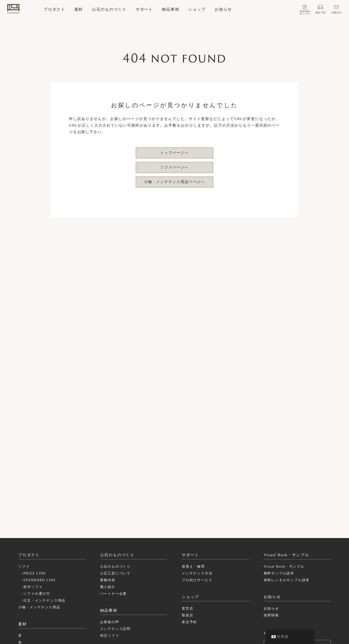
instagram (207, 607)
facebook (206, 612)
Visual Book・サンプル (284, 499)
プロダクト (54, 10)
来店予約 (189, 555)
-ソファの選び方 (36, 526)
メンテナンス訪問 (115, 561)
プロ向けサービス (197, 513)
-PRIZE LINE (34, 506)
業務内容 (108, 513)
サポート (144, 10)
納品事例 (171, 10)
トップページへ (174, 153)
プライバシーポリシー (277, 607)
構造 (22, 582)
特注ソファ (110, 568)
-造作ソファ (32, 519)
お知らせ (223, 10)
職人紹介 (108, 519)
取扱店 (187, 548)
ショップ (197, 10)
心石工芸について (115, 506)
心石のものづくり (109, 10)
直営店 (187, 541)
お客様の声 (110, 555)
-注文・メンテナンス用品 (44, 533)
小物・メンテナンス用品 (39, 540)
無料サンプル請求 (279, 506)
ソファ (24, 499)
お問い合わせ (275, 566)
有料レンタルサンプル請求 (287, 513)
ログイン (300, 576)
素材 (79, 10)
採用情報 (271, 548)
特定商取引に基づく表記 (279, 612)
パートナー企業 (114, 526)
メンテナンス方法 (197, 506)
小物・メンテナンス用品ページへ (174, 182)
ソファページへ (174, 167)
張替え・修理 (193, 499)
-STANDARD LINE (39, 513)
